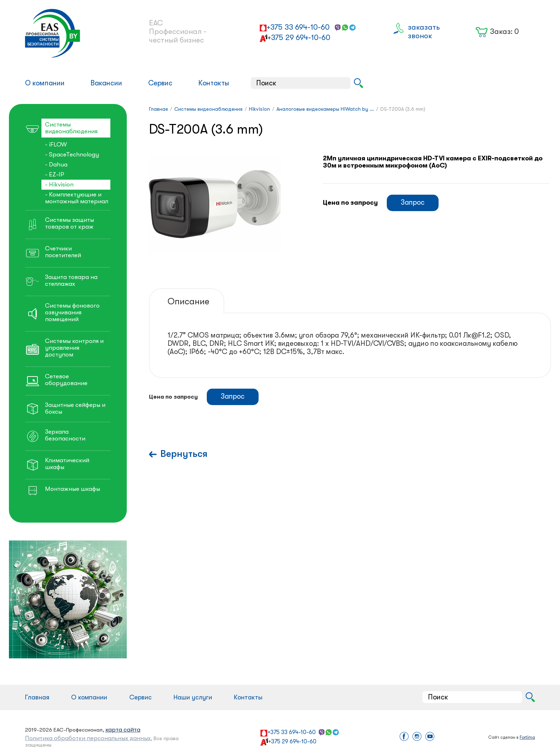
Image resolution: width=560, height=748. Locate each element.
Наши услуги (193, 697)
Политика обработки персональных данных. (89, 738)
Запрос (413, 202)
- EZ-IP (55, 174)
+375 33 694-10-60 (298, 27)
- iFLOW (56, 144)
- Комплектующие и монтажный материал (77, 198)
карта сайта (123, 730)
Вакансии (106, 83)
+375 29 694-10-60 (299, 38)
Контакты (214, 83)
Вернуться (184, 454)
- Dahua (56, 164)
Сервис (160, 83)
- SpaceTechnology (72, 154)
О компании (45, 83)
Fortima (527, 737)
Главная (37, 697)
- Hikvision (59, 184)
